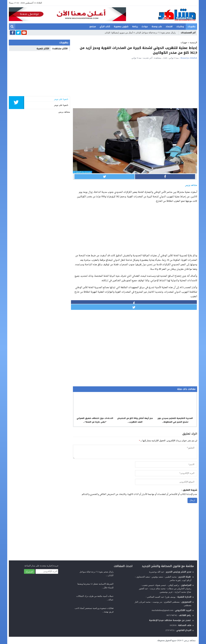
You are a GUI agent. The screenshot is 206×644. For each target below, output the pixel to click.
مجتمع (93, 26)
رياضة (135, 26)
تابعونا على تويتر (61, 105)
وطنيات (180, 26)
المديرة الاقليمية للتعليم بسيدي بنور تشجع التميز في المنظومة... (175, 420)
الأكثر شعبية (43, 49)
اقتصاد (169, 26)
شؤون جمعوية (121, 26)
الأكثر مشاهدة (60, 49)
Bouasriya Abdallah (189, 58)
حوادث (145, 26)
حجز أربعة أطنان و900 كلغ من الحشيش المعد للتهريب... (135, 420)
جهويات (192, 26)
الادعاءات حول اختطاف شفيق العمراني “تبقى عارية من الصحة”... (95, 420)
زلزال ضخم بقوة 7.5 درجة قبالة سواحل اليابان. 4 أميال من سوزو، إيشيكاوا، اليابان (140, 33)
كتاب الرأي (105, 26)
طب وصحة (157, 26)
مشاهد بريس (64, 112)
